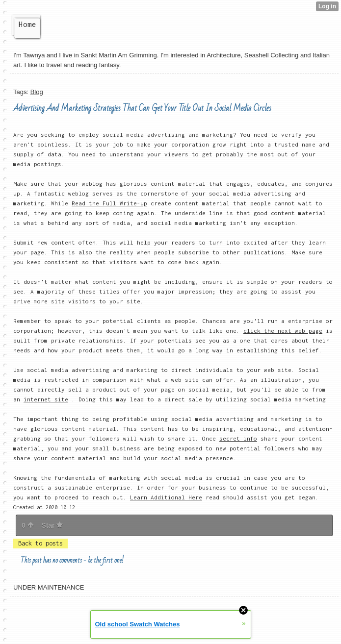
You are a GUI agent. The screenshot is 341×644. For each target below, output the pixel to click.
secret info (238, 438)
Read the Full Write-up (109, 203)
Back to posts (40, 543)
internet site (46, 399)
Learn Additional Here (166, 497)
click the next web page (283, 331)
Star (52, 525)
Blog (37, 92)
